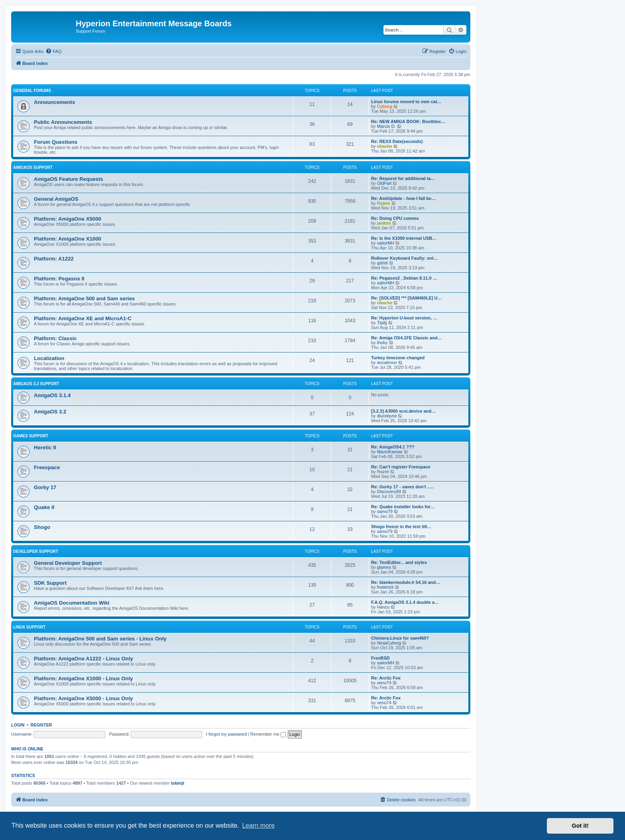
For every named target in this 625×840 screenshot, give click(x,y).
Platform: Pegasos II (59, 279)
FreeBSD (380, 658)
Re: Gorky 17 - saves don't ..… (403, 487)
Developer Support (36, 551)
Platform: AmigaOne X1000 (68, 239)
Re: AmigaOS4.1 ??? (393, 447)
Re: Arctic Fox (386, 678)
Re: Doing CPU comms (395, 218)
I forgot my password (226, 734)
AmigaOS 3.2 (50, 412)
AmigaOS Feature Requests (69, 179)
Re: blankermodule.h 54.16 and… (406, 582)
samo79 (385, 511)
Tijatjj (382, 323)
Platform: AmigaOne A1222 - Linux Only (84, 659)
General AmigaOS (56, 199)
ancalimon (387, 362)
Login (18, 725)
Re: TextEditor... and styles (399, 562)
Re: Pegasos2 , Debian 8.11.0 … (404, 278)
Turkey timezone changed (398, 358)
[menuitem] (53, 51)
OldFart (384, 183)
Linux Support (29, 627)
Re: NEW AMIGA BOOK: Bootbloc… (408, 121)
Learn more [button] (258, 825)
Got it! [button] (580, 826)
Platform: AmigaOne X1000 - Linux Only (84, 678)
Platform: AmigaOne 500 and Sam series (84, 299)
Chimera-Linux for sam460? (400, 638)
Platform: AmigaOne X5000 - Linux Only (84, 698)
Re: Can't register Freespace (401, 467)
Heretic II (45, 447)
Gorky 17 (45, 487)
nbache (385, 146)
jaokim (384, 223)
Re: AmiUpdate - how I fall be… (403, 198)
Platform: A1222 (54, 259)
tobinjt (178, 783)
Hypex (384, 203)
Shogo (42, 527)
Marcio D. (386, 126)
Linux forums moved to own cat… (406, 102)
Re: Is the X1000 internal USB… (404, 238)
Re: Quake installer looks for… (403, 507)
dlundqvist (387, 416)
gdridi (382, 263)
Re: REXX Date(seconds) (397, 141)
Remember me (268, 734)
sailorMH (386, 243)
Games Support (31, 436)
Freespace (47, 467)
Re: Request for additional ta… (403, 178)
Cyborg (385, 106)
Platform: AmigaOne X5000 (68, 219)
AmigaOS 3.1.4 (52, 395)
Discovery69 (389, 491)
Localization (49, 358)
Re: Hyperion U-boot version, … (404, 318)
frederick (385, 587)
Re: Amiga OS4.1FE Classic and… (406, 338)
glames (384, 567)
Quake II (44, 507)
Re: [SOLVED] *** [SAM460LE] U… (407, 298)
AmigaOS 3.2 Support (36, 384)
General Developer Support (68, 563)
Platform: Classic (55, 338)
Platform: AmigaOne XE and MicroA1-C (83, 318)
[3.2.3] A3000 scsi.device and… (403, 411)
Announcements (54, 102)
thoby (382, 343)
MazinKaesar (390, 452)
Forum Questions (56, 142)
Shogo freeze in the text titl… (401, 527)
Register (41, 725)
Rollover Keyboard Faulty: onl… (404, 258)
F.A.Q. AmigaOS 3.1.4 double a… (405, 602)
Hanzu (383, 607)
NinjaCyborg (389, 643)
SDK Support (50, 583)
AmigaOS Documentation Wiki (72, 603)
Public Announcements (63, 122)
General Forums (32, 91)
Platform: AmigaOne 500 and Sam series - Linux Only (100, 639)
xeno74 (384, 683)
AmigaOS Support (33, 167)
